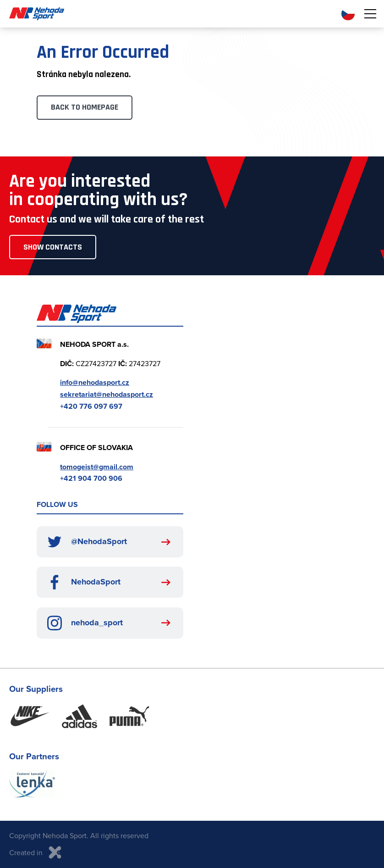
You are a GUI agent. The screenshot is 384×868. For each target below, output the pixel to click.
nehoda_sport (85, 623)
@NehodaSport (87, 542)
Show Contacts (53, 247)
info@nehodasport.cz (95, 382)
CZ (348, 14)
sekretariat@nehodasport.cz (107, 394)
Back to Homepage (85, 107)
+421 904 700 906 (91, 478)
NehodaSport (84, 582)
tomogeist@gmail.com (97, 467)
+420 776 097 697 (91, 406)
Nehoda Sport (37, 14)
